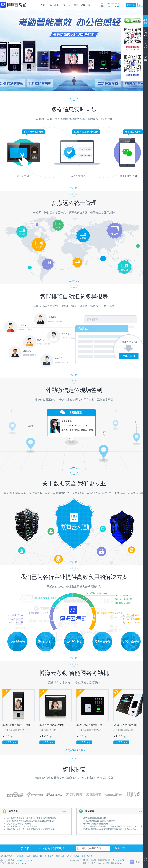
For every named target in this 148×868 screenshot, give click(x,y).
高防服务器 (38, 856)
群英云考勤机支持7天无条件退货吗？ (100, 821)
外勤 (76, 5)
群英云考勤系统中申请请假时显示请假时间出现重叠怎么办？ (110, 829)
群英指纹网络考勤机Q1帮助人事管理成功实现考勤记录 (31, 821)
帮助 (83, 5)
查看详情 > (10, 742)
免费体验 (131, 5)
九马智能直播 (87, 856)
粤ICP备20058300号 (116, 860)
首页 (43, 5)
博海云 (69, 856)
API (70, 5)
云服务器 (20, 856)
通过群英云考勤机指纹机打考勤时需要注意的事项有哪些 (31, 818)
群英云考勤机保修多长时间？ (96, 818)
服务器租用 (49, 856)
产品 (50, 5)
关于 (90, 5)
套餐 (56, 5)
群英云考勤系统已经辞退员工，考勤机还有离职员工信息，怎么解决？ (114, 826)
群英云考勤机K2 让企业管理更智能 (22, 826)
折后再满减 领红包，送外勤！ (20, 824)
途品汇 (77, 856)
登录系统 (143, 5)
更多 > (65, 811)
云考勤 (28, 856)
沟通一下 (120, 848)
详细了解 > (74, 188)
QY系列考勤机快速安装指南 (96, 824)
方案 (63, 5)
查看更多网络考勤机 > (74, 750)
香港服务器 (60, 856)
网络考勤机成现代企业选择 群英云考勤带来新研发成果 (31, 829)
